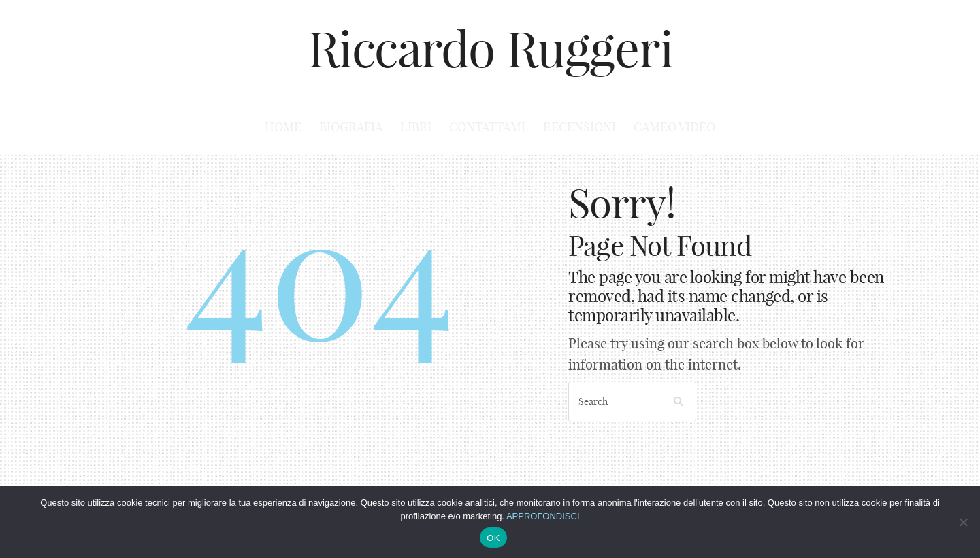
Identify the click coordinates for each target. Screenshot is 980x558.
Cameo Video (674, 127)
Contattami (487, 127)
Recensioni (579, 127)
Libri (416, 127)
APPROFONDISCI (543, 516)
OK (493, 538)
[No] (963, 522)
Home (283, 127)
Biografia (351, 127)
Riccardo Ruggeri (490, 49)
